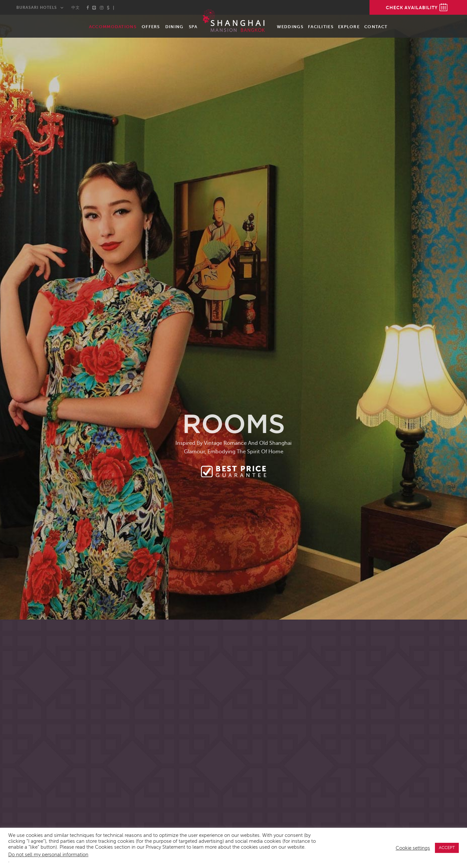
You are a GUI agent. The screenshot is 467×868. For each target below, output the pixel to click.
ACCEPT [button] (447, 848)
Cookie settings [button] (413, 848)
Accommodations (113, 27)
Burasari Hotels (37, 8)
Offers (151, 27)
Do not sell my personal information (48, 855)
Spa (193, 27)
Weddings (290, 27)
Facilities (321, 27)
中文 (76, 8)
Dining (174, 27)
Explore (349, 27)
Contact (376, 27)
